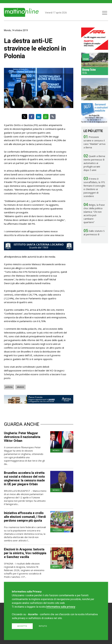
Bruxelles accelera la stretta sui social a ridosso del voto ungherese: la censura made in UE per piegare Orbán (24, 478)
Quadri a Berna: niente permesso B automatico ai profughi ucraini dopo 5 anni (94, 163)
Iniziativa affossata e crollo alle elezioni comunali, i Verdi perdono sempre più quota (25, 517)
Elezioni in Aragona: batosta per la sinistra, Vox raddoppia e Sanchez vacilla (25, 553)
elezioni (20, 387)
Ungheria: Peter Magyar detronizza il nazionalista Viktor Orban (22, 437)
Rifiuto (43, 626)
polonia (9, 387)
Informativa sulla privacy (61, 607)
